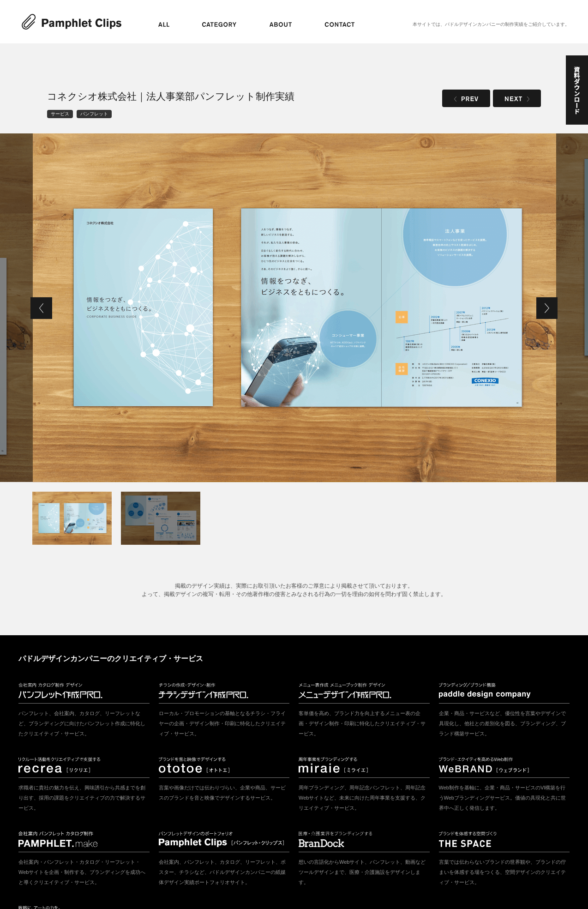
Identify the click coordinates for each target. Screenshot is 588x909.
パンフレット (94, 114)
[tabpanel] (294, 308)
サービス (60, 114)
